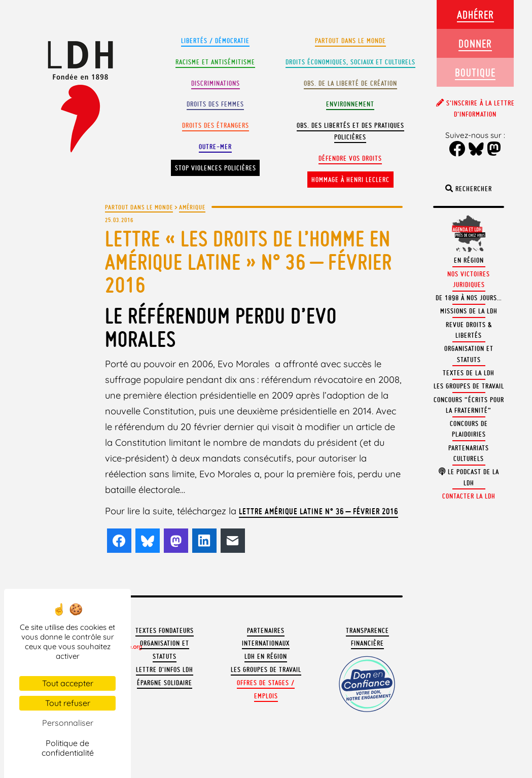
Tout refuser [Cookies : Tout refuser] (68, 703)
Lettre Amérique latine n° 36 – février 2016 (318, 511)
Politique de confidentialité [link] (68, 748)
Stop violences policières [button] (216, 168)
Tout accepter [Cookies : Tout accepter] (68, 683)
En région (469, 260)
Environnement (350, 104)
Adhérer (475, 14)
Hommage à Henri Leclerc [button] (350, 180)
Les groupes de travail (266, 670)
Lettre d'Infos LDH (165, 670)
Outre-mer (215, 147)
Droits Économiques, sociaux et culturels (350, 62)
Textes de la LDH (469, 373)
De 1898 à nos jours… (469, 298)
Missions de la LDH (469, 311)
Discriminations (216, 83)
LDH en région (266, 657)
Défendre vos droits (350, 158)
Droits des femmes (215, 104)
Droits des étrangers (216, 126)
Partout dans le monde (350, 41)
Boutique (475, 72)
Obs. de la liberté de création (350, 83)
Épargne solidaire (165, 683)
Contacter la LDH (469, 496)
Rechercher (469, 189)
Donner (475, 43)
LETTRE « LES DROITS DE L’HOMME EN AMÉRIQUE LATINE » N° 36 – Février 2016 (249, 262)
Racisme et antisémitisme (215, 62)
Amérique (192, 207)
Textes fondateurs (165, 631)
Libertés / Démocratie (215, 41)
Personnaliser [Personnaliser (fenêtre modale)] (68, 723)
